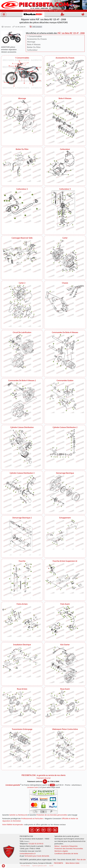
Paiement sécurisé (43, 778)
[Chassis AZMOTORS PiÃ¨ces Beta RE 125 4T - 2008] (65, 301)
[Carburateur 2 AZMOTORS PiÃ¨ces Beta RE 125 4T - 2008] (22, 207)
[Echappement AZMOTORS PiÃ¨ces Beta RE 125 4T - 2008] (65, 534)
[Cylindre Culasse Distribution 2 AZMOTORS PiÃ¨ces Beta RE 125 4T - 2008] (65, 446)
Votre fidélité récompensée (13, 825)
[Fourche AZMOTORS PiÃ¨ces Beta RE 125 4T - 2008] (22, 580)
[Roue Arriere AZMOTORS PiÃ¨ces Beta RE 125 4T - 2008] (22, 707)
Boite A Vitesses (34, 44)
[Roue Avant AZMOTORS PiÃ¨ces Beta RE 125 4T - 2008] (65, 705)
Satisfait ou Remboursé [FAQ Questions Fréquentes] (18, 815)
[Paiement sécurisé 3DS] (43, 802)
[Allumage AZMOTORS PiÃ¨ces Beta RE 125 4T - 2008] (22, 117)
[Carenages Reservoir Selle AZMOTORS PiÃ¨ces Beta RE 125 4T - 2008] (22, 256)
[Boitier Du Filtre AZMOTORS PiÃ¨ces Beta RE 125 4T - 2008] (22, 166)
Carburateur (32, 50)
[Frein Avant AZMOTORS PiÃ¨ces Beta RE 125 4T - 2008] (65, 622)
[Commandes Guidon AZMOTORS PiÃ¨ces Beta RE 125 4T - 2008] (65, 398)
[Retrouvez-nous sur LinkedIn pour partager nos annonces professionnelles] (55, 830)
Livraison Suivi (33, 787)
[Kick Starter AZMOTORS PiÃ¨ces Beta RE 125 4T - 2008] (65, 665)
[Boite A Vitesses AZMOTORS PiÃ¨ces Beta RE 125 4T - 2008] (65, 122)
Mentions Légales (61, 851)
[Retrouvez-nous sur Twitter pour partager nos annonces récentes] (38, 830)
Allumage (31, 42)
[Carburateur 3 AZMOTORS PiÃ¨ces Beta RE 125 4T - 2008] (65, 211)
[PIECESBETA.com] (33, 14)
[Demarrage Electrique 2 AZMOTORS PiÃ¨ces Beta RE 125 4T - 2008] (22, 537)
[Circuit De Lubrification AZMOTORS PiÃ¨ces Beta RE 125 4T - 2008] (22, 353)
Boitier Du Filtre (34, 47)
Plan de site (81, 860)
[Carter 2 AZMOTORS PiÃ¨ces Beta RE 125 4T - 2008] (22, 305)
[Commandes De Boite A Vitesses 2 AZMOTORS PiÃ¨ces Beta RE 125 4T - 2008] (22, 402)
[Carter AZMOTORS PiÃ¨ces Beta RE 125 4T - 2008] (65, 258)
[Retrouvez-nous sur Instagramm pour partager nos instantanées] (49, 830)
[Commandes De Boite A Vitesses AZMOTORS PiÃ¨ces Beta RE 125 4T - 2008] (65, 354)
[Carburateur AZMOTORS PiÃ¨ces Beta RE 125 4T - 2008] (65, 167)
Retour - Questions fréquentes (66, 846)
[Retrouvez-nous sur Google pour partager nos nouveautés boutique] (43, 830)
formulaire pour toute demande (37, 856)
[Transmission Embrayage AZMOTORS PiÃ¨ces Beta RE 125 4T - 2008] (22, 749)
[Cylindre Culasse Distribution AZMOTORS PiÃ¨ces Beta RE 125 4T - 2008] (22, 448)
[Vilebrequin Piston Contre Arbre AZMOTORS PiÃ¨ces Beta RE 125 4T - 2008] (65, 749)
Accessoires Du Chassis (37, 39)
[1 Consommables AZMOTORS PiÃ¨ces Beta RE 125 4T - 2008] (22, 74)
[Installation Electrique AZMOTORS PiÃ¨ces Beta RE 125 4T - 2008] (22, 662)
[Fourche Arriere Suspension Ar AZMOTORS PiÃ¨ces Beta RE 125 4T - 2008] (65, 578)
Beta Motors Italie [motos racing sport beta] (72, 863)
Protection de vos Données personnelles (52, 815)
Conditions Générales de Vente (66, 854)
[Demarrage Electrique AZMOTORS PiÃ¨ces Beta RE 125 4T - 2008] (65, 493)
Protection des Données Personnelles (69, 849)
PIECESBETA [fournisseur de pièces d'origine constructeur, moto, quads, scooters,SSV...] (58, 863)
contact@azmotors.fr (28, 854)
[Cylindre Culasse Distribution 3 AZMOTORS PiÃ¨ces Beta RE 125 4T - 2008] (22, 493)
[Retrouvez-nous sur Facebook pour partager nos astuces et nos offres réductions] (32, 830)
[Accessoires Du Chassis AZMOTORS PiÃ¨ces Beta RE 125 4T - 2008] (65, 76)
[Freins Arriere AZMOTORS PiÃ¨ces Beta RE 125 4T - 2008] (22, 621)
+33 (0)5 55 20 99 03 (36, 844)
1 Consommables (34, 36)
